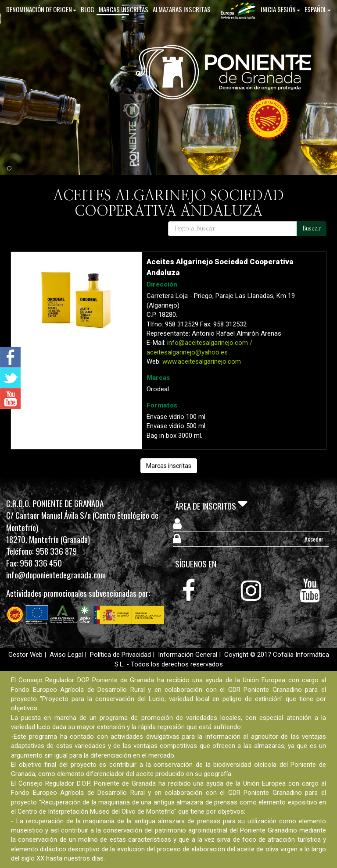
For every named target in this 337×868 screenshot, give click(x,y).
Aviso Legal (66, 655)
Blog (88, 26)
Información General (188, 655)
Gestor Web (25, 655)
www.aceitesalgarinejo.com (202, 361)
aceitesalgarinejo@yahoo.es (187, 352)
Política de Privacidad (120, 655)
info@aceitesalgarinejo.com (208, 343)
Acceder (314, 539)
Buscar (312, 229)
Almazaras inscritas (182, 26)
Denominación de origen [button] (41, 26)
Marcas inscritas (124, 26)
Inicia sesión (280, 26)
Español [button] (318, 26)
